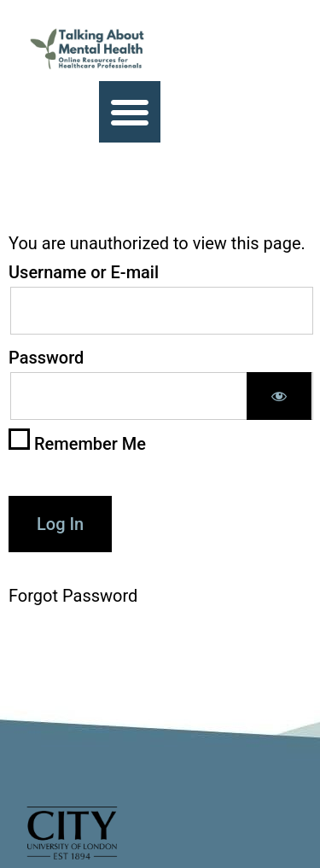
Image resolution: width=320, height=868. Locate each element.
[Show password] (279, 396)
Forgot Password (73, 596)
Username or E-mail (84, 272)
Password (46, 358)
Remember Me (77, 441)
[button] (130, 112)
